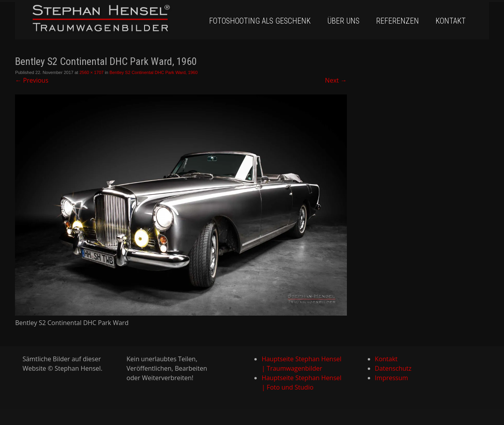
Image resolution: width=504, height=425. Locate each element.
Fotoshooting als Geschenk (260, 21)
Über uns (343, 21)
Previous (31, 80)
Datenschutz (393, 368)
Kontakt (451, 21)
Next (336, 80)
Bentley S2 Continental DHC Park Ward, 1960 (154, 72)
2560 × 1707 (92, 72)
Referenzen (397, 21)
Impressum (391, 378)
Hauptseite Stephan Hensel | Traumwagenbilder (301, 364)
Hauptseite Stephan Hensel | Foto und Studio (301, 382)
